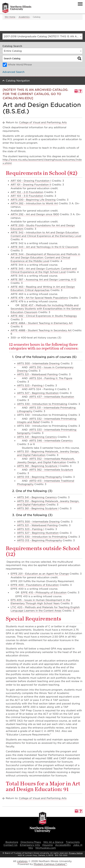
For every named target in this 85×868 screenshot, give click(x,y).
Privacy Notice (76, 853)
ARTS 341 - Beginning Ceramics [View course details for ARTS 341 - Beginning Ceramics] (37, 437)
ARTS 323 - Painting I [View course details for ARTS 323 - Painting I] (31, 386)
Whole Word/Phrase (20, 65)
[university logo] (43, 822)
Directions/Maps (31, 842)
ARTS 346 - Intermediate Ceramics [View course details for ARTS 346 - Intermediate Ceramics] (51, 441)
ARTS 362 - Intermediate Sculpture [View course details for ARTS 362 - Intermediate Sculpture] (51, 470)
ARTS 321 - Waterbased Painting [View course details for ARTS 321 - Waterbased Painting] (37, 374)
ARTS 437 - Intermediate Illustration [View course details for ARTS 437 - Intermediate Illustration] (52, 397)
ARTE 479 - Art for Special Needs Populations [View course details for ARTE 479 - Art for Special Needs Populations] (39, 298)
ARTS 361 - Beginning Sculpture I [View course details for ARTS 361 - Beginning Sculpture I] (38, 466)
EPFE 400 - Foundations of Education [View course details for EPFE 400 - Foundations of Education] (35, 585)
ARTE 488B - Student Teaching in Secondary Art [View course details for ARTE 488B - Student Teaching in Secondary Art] (41, 330)
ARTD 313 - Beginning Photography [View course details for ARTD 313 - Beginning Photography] (39, 477)
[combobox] (42, 36)
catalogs (22, 861)
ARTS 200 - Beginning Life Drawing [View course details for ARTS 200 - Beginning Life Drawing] (33, 200)
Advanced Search (13, 72)
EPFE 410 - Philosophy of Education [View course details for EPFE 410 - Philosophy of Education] (44, 593)
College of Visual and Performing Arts (43, 122)
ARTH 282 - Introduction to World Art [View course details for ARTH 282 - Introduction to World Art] (34, 203)
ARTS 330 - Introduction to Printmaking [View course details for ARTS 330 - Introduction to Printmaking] (42, 404)
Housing (48, 845)
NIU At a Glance (53, 842)
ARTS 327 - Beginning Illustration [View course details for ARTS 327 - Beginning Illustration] (38, 393)
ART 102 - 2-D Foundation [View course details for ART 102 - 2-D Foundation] (27, 192)
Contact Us (11, 845)
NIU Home (10, 17)
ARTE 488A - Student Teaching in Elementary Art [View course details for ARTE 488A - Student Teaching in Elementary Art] (42, 323)
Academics (24, 17)
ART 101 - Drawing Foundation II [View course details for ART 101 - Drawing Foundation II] (31, 185)
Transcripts (73, 842)
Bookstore (12, 842)
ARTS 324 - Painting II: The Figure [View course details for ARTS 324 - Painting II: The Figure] (51, 378)
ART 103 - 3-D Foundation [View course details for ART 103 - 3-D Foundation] (27, 196)
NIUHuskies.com (46, 848)
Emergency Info (30, 845)
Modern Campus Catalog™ (50, 864)
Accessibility (63, 845)
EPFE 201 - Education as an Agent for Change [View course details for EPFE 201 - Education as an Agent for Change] (40, 574)
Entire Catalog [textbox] (13, 51)
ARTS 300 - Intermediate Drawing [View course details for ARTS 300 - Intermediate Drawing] (38, 364)
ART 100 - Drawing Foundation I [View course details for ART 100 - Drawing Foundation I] (31, 181)
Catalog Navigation (18, 81)
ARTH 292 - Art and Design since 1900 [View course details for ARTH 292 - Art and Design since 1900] (35, 214)
